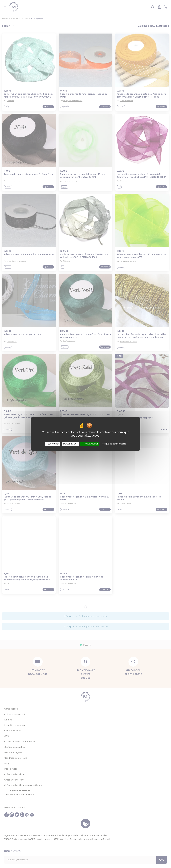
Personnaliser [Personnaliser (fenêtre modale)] (70, 444)
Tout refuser (53, 444)
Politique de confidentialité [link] (113, 444)
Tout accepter (90, 444)
